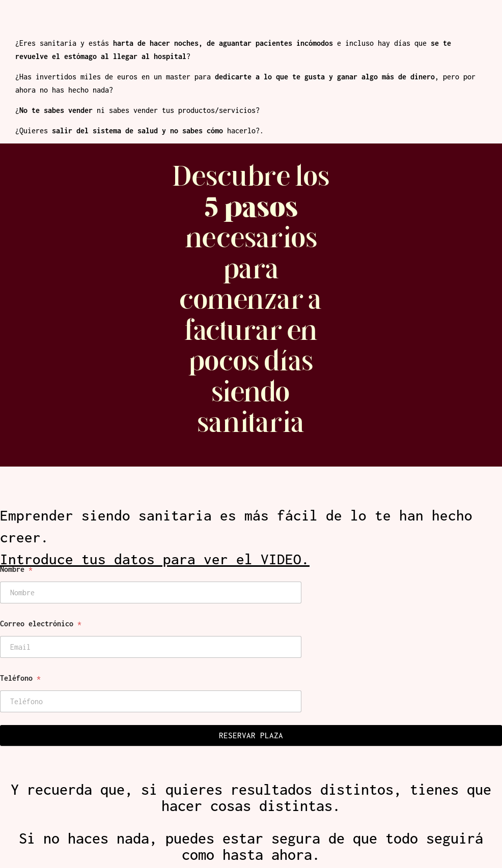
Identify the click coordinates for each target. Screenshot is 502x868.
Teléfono (20, 678)
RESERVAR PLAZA (251, 735)
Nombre (16, 569)
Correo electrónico (41, 624)
